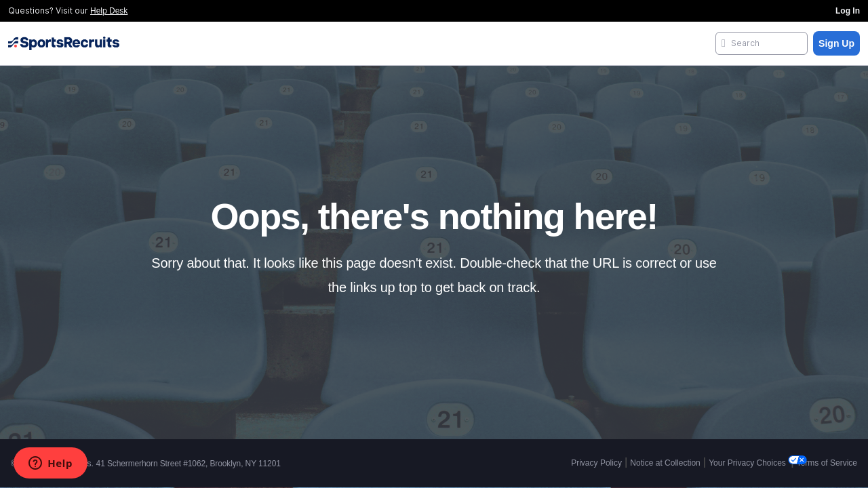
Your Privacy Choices (748, 463)
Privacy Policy (596, 463)
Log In (848, 11)
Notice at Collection (665, 463)
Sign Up (836, 43)
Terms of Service (827, 463)
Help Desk (109, 11)
